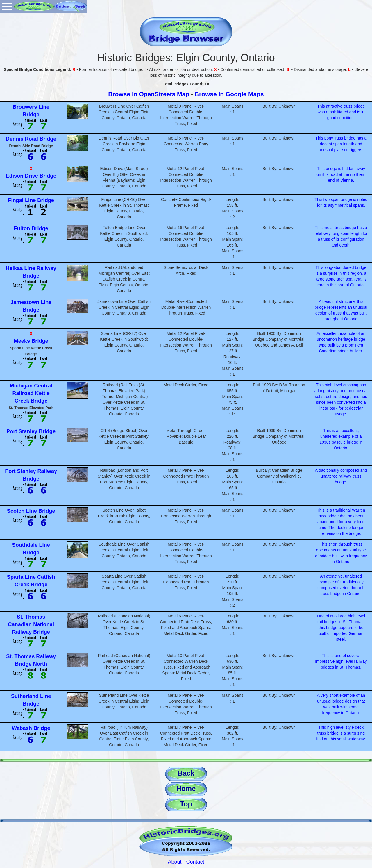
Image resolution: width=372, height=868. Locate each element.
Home (186, 788)
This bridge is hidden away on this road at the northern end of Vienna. (341, 174)
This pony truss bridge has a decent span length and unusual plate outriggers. (341, 144)
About (175, 862)
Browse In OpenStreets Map (149, 94)
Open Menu (7, 7)
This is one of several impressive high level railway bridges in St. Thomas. (341, 661)
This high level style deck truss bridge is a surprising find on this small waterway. (341, 733)
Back (186, 773)
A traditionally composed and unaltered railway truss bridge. (341, 476)
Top (186, 804)
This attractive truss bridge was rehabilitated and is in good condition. (341, 112)
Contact (195, 862)
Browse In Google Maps (229, 94)
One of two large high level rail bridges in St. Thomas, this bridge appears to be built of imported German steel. (341, 628)
